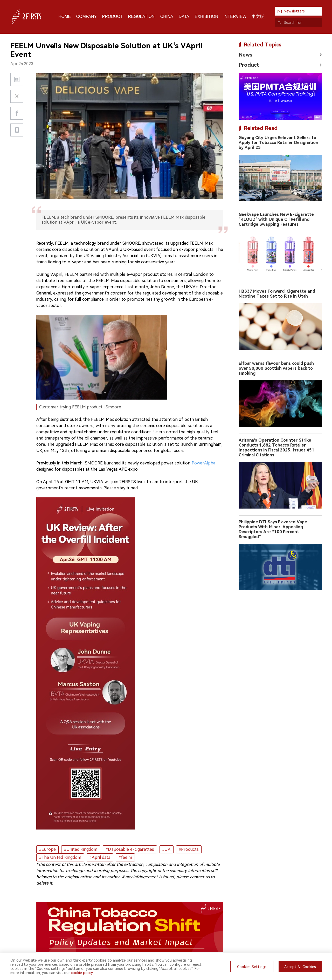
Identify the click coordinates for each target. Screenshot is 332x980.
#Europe (47, 849)
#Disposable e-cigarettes (130, 849)
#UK (167, 849)
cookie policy (82, 973)
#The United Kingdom (60, 857)
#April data (100, 857)
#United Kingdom (81, 849)
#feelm (125, 857)
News (245, 55)
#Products (189, 849)
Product (249, 65)
